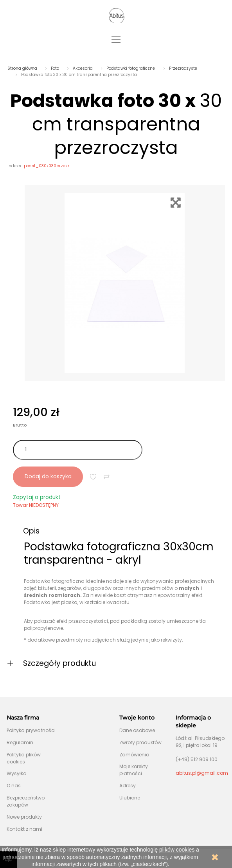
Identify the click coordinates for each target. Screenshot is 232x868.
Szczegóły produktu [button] (59, 663)
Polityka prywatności (31, 730)
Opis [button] (31, 531)
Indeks (14, 166)
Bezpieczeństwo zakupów (26, 801)
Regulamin (20, 742)
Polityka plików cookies (24, 758)
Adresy (128, 786)
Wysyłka (17, 773)
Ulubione (130, 798)
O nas (14, 786)
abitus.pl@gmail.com (202, 773)
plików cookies (177, 850)
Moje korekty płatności (134, 770)
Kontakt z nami (24, 829)
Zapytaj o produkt (37, 497)
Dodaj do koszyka (48, 476)
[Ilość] (78, 450)
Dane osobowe (137, 730)
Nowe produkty (24, 817)
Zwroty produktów (140, 742)
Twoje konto (137, 718)
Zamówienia (134, 755)
